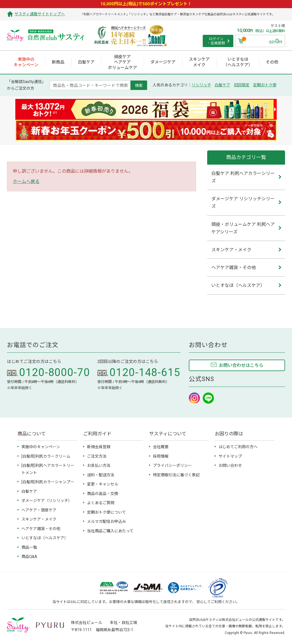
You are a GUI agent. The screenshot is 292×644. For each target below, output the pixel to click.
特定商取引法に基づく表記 (176, 475)
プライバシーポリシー (172, 465)
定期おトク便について (107, 512)
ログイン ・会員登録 (216, 41)
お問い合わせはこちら (241, 365)
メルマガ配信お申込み (107, 521)
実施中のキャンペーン (41, 447)
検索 (139, 85)
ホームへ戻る (26, 181)
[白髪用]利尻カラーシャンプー (48, 482)
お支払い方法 (99, 465)
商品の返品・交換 (103, 494)
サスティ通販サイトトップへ (40, 14)
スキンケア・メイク (39, 519)
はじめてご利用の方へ (238, 447)
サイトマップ (230, 456)
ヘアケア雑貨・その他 (41, 529)
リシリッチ (201, 85)
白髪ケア (222, 85)
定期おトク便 (265, 85)
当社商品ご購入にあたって (110, 531)
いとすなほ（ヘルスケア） (45, 538)
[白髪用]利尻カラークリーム (46, 456)
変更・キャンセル (103, 484)
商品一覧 (29, 547)
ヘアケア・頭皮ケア (39, 510)
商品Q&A (29, 557)
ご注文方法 (97, 456)
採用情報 (161, 456)
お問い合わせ (230, 465)
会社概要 (161, 447)
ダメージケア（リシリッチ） (47, 501)
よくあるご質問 (101, 503)
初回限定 (242, 85)
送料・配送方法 (101, 475)
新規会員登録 (99, 447)
